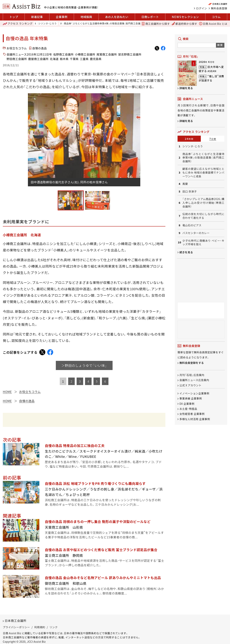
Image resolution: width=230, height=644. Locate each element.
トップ (14, 17)
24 (189, 139)
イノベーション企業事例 (194, 393)
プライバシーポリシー (16, 627)
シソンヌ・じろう (47, 24)
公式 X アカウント (190, 385)
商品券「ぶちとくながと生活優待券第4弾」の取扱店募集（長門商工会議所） (104, 24)
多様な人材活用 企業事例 (195, 419)
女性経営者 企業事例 (192, 414)
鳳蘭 (185, 184)
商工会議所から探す (156, 24)
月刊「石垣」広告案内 (192, 375)
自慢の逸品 (40, 48)
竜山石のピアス (192, 225)
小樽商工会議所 (85, 54)
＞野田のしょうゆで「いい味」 (84, 365)
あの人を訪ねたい (117, 17)
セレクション (185, 17)
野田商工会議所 (17, 59)
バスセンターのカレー (196, 233)
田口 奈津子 (190, 191)
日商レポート (150, 17)
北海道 (54, 59)
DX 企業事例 (187, 404)
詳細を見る (186, 88)
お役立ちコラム (17, 48)
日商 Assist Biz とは (213, 24)
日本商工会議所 (16, 621)
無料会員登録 (219, 8)
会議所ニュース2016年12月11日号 (29, 54)
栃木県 (64, 59)
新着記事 (37, 17)
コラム (216, 17)
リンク (54, 627)
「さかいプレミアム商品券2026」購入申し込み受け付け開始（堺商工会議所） (203, 203)
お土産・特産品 (188, 409)
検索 (220, 45)
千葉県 (74, 59)
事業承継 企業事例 (191, 399)
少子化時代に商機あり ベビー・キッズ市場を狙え (203, 243)
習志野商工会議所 (130, 54)
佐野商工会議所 (63, 54)
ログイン (202, 8)
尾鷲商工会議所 (107, 54)
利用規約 (40, 627)
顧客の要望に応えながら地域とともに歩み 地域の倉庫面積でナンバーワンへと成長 (203, 172)
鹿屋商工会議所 (38, 59)
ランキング (18, 24)
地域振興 (86, 17)
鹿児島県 (96, 59)
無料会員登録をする (192, 363)
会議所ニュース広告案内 (194, 380)
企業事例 (62, 17)
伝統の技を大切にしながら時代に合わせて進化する (203, 216)
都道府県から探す (184, 24)
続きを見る (186, 252)
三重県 (84, 59)
